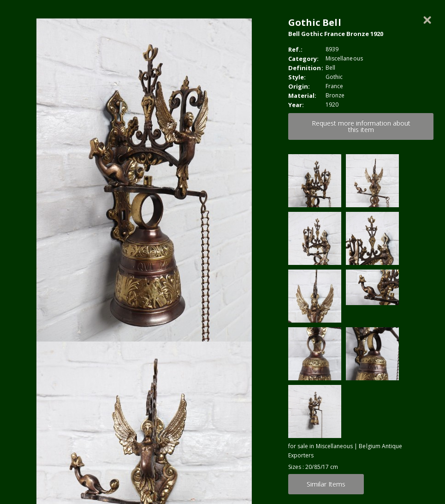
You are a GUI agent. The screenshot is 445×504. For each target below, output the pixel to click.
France (334, 86)
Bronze (335, 95)
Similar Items (326, 484)
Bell (330, 68)
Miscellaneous (344, 58)
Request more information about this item (361, 126)
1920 (332, 105)
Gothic (334, 77)
